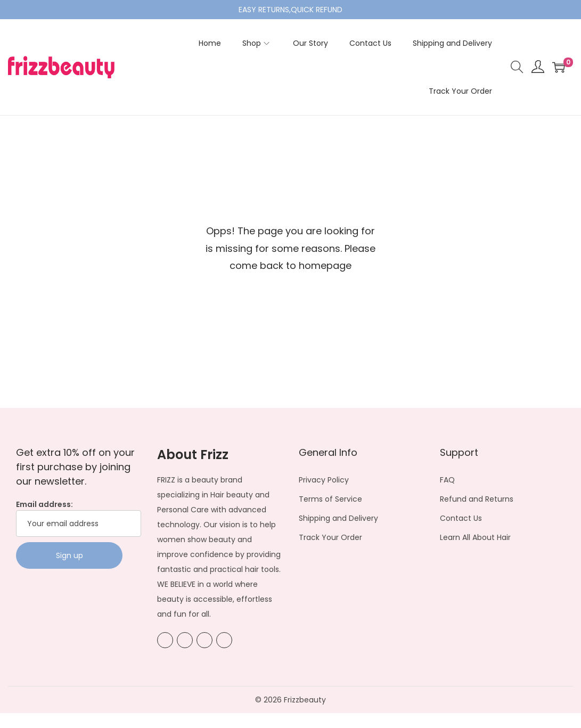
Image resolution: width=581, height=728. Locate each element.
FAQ (447, 480)
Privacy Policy (324, 480)
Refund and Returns (477, 499)
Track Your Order (330, 537)
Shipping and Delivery (338, 518)
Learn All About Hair (475, 537)
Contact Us (461, 518)
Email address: (79, 518)
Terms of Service (330, 499)
